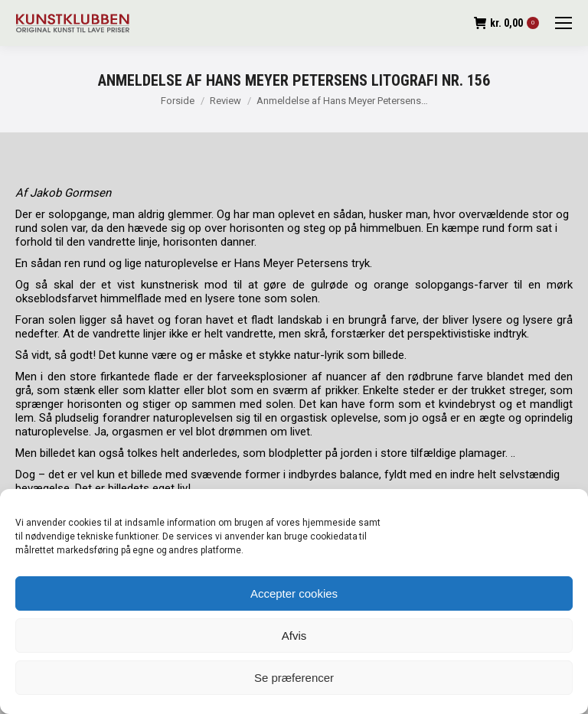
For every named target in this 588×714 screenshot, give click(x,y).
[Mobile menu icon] (563, 23)
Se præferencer (294, 678)
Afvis (294, 636)
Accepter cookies (294, 593)
